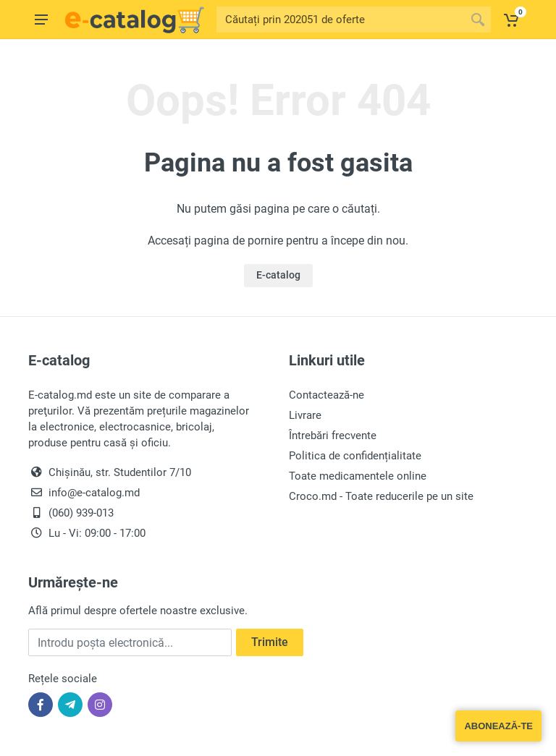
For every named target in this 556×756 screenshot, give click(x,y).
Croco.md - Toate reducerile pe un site (381, 496)
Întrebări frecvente (333, 436)
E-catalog (278, 275)
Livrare (305, 415)
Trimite (270, 642)
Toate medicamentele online (358, 476)
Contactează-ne (327, 395)
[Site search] (341, 20)
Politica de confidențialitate (355, 456)
